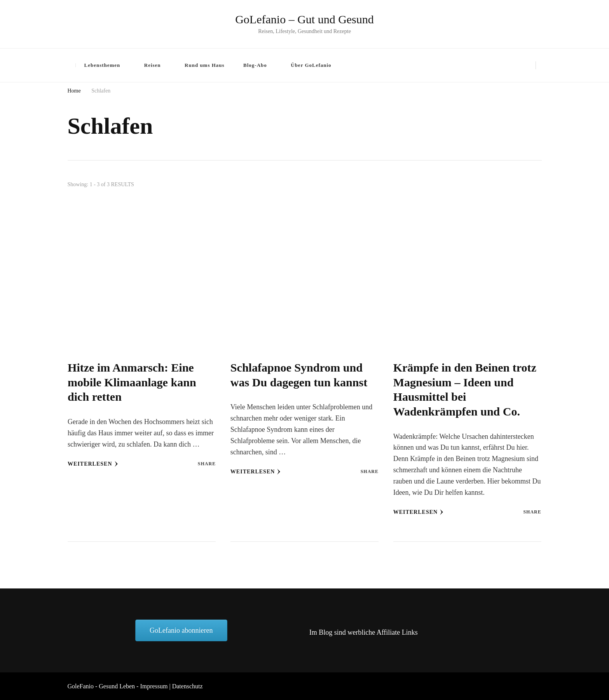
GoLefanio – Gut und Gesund (304, 19)
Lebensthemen (102, 65)
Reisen (153, 65)
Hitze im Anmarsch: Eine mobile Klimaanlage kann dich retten (132, 382)
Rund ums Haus (205, 65)
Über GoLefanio (311, 65)
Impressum (154, 686)
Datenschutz (188, 686)
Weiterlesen (93, 464)
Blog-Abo (255, 65)
